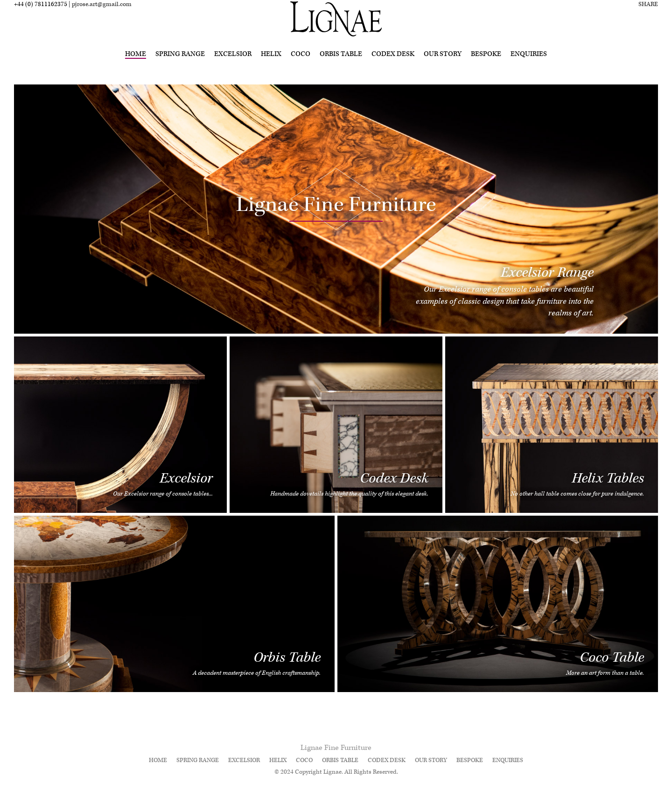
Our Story (443, 67)
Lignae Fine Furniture (336, 748)
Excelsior (233, 67)
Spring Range (180, 67)
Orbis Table (341, 67)
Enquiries (529, 67)
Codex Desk (393, 67)
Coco (301, 67)
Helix (271, 67)
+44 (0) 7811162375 (41, 17)
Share (648, 17)
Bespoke (486, 67)
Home (136, 67)
